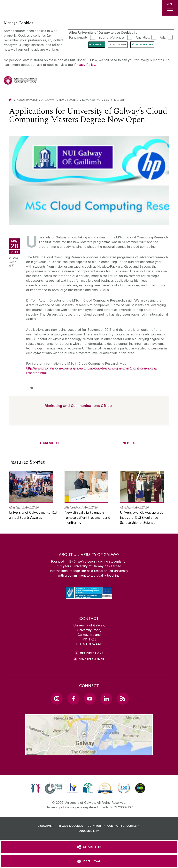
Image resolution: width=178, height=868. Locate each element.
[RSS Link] (123, 699)
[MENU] (170, 8)
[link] (36, 788)
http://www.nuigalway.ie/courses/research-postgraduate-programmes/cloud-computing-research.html (92, 370)
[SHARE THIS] (89, 847)
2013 (107, 100)
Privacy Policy (85, 65)
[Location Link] (89, 752)
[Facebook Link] (73, 699)
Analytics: (143, 37)
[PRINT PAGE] (89, 861)
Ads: (163, 37)
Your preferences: (112, 37)
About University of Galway (36, 100)
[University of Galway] (20, 81)
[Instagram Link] (57, 699)
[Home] (10, 100)
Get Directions (92, 653)
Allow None (120, 45)
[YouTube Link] (90, 699)
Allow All (98, 45)
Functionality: (79, 37)
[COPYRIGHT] (97, 826)
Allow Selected (144, 45)
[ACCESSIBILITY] (89, 831)
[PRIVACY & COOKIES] (72, 826)
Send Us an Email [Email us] (92, 659)
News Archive (91, 100)
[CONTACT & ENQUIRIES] (124, 826)
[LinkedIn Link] (106, 699)
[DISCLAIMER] (47, 826)
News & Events (69, 100)
